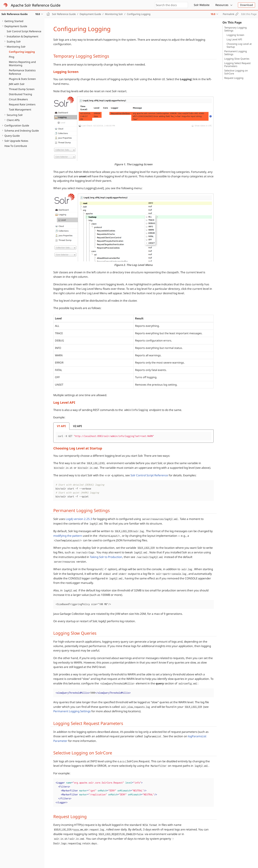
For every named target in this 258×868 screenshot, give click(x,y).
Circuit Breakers (18, 99)
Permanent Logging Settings (236, 53)
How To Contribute (16, 146)
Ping (12, 57)
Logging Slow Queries (237, 59)
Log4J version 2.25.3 (79, 519)
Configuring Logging (22, 52)
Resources (222, 5)
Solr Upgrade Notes (16, 141)
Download (246, 5)
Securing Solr (15, 115)
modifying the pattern (68, 536)
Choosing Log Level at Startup (239, 45)
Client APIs (13, 120)
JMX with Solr (17, 84)
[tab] (61, 426)
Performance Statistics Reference (22, 72)
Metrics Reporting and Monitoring (22, 64)
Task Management (20, 109)
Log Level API (234, 39)
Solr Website (202, 5)
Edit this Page (249, 14)
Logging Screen (235, 35)
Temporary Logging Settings (235, 29)
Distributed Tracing (20, 94)
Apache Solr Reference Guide (36, 5)
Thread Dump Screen (22, 89)
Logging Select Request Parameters (237, 65)
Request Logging (234, 78)
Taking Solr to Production (106, 557)
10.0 (213, 14)
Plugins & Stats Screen (22, 79)
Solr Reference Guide (64, 14)
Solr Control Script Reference (24, 31)
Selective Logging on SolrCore (236, 72)
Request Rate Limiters (22, 104)
